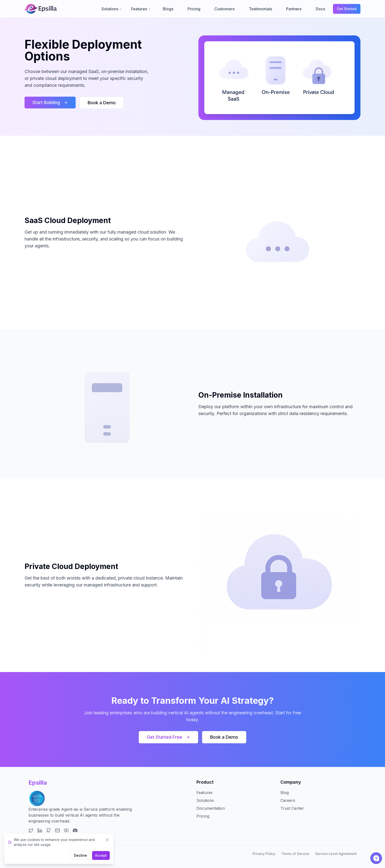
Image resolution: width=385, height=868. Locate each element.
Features (141, 9)
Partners (294, 9)
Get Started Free (168, 737)
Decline (80, 855)
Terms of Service (295, 854)
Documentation (211, 808)
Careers (288, 800)
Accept (101, 855)
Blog (285, 793)
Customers (224, 9)
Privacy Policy (264, 854)
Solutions (112, 9)
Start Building (50, 102)
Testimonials (260, 9)
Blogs (168, 9)
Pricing (194, 9)
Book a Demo (102, 103)
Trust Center (292, 808)
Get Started (347, 9)
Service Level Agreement (336, 854)
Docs (320, 9)
